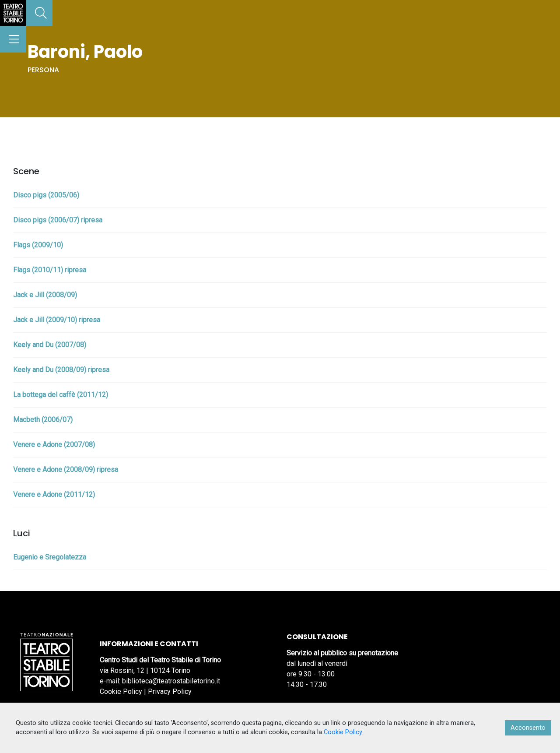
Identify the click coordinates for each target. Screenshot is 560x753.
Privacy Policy (170, 691)
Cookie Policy (121, 691)
